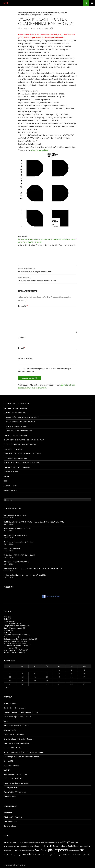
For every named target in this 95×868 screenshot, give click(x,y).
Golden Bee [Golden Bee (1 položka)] (31, 846)
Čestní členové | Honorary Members (21, 422)
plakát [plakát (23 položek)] (53, 850)
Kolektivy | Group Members (17, 426)
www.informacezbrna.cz (13, 652)
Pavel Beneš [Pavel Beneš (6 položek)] (41, 850)
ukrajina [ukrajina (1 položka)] (59, 855)
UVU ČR (6, 476)
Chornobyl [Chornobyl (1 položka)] (59, 842)
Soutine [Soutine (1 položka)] (35, 855)
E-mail (22, 348)
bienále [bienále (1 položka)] (38, 842)
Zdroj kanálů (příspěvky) (13, 817)
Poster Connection (11, 637)
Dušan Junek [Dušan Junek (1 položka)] (74, 842)
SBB (6, 3)
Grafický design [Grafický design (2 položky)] (41, 846)
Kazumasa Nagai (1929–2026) (15, 535)
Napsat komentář (46, 28)
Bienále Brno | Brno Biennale (15, 408)
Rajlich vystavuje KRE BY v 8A (15, 515)
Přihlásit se (8, 813)
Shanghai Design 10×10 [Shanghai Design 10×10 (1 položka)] (18, 855)
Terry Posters (9, 648)
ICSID (6, 632)
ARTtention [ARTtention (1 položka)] (32, 842)
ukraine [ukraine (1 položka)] (54, 855)
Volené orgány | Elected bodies (15, 774)
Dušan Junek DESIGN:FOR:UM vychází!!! (19, 555)
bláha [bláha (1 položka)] (42, 842)
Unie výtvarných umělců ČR (14, 650)
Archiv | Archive (10, 490)
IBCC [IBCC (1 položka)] (60, 846)
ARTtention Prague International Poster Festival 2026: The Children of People (33, 568)
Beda (6, 619)
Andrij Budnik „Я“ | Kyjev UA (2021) (17, 528)
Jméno (22, 337)
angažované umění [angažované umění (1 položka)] (23, 842)
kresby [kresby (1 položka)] (9, 851)
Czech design (9, 621)
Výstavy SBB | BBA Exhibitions (15, 458)
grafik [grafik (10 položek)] (50, 846)
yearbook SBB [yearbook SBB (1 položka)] (75, 855)
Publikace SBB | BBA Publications (17, 467)
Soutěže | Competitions (50, 13)
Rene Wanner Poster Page (14, 641)
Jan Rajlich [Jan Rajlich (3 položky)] (72, 846)
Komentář (23, 306)
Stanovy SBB (9, 761)
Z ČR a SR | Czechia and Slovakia (41, 15)
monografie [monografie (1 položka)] (24, 851)
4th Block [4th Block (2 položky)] (7, 842)
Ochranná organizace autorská (15, 635)
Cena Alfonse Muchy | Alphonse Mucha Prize (22, 463)
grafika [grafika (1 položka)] (56, 846)
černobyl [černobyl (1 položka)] (87, 855)
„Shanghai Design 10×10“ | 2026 (16, 562)
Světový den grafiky (11, 765)
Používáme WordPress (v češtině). (15, 865)
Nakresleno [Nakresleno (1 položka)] (31, 851)
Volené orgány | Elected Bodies (19, 431)
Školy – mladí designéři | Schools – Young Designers (23, 752)
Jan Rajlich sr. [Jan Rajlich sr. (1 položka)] (81, 846)
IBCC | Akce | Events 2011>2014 (16, 726)
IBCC (5, 481)
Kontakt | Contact (10, 796)
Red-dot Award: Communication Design (19, 639)
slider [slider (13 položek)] (29, 854)
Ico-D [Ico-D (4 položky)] (65, 846)
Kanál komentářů (10, 822)
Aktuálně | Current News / (29, 13)
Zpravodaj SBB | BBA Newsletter (16, 403)
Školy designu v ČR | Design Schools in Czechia (22, 454)
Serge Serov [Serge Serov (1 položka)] (7, 855)
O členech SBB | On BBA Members (17, 435)
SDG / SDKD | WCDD (11, 472)
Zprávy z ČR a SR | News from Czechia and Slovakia (24, 440)
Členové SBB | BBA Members (14, 413)
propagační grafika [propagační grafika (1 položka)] (74, 851)
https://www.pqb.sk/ (40, 150)
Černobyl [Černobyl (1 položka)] (82, 855)
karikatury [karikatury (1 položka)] (88, 846)
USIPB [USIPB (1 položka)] (64, 855)
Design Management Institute (15, 626)
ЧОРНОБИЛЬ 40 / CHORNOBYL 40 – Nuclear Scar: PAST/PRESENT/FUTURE (34, 522)
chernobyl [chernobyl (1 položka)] (52, 842)
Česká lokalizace (10, 826)
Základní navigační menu (92, 3)
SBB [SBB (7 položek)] (82, 850)
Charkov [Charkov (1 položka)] (47, 842)
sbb (34, 28)
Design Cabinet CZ (11, 623)
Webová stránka (25, 358)
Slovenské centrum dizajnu (14, 643)
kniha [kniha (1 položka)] (5, 851)
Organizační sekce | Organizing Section (22, 417)
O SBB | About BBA (11, 788)
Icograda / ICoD (10, 485)
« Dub (7, 688)
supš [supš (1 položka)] (50, 855)
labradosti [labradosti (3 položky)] (16, 850)
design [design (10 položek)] (66, 842)
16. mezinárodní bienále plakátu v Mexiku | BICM (47, 279)
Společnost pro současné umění (16, 646)
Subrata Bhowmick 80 (12, 548)
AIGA (6, 617)
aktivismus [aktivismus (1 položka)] (14, 842)
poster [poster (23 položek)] (63, 850)
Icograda (7, 630)
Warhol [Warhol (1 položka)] (68, 855)
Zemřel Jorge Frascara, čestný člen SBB (18, 542)
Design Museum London (13, 628)
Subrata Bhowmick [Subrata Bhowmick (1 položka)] (43, 855)
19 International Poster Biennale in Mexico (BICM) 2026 (25, 575)
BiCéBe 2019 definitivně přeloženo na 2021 (47, 270)
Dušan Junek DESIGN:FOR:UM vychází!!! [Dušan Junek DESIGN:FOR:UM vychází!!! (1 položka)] (16, 846)
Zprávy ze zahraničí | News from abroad (20, 444)
